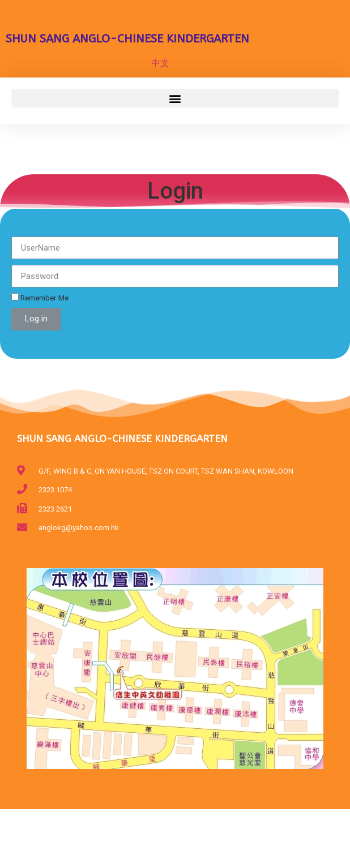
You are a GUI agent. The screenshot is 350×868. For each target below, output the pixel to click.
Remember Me (40, 298)
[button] (175, 98)
